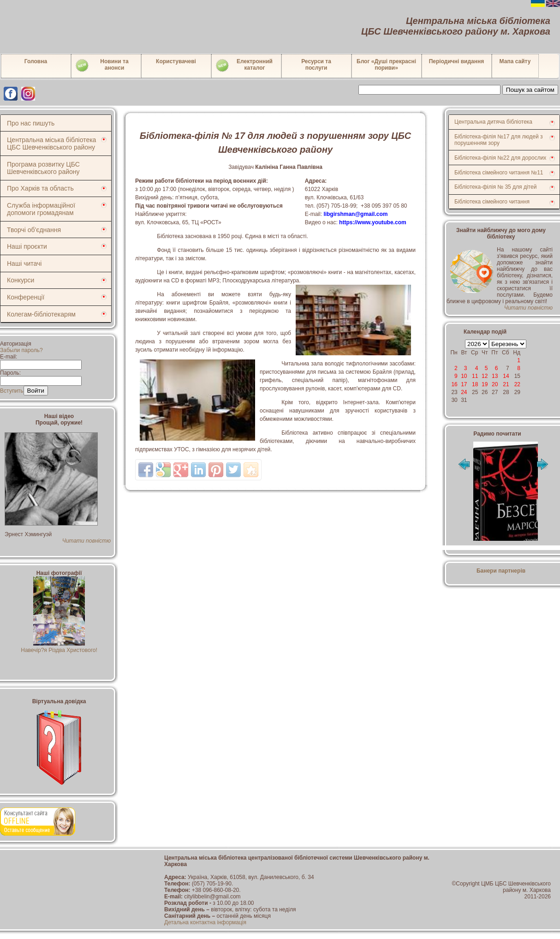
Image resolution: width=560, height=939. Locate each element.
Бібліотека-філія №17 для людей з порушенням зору (499, 140)
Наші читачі (24, 263)
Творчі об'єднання (34, 230)
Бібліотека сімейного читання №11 (499, 173)
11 (475, 376)
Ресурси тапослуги (316, 65)
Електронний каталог (244, 66)
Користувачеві (176, 61)
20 (495, 384)
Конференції (26, 297)
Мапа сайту (515, 61)
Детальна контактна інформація (205, 922)
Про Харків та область (40, 188)
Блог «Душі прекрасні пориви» (386, 65)
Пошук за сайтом (530, 90)
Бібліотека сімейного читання (492, 202)
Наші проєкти (27, 246)
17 (464, 384)
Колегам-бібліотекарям (41, 314)
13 (495, 376)
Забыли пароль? (21, 350)
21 (506, 384)
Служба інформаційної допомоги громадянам (41, 209)
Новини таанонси (102, 66)
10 (464, 376)
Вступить (12, 391)
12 (485, 376)
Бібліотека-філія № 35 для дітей (495, 187)
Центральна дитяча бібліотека (493, 122)
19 (485, 384)
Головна (36, 61)
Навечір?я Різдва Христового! (59, 647)
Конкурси (21, 280)
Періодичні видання (457, 61)
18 (475, 384)
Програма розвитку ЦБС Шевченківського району (43, 168)
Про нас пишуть (31, 123)
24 (464, 392)
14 (506, 376)
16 (454, 384)
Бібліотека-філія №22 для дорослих (500, 158)
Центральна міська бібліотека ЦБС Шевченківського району (51, 144)
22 (517, 384)
